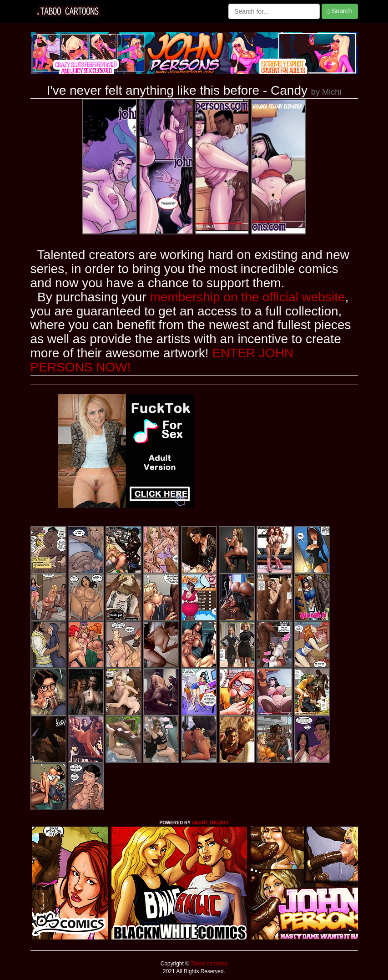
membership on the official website (248, 297)
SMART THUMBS (210, 823)
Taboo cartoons (208, 964)
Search (340, 11)
